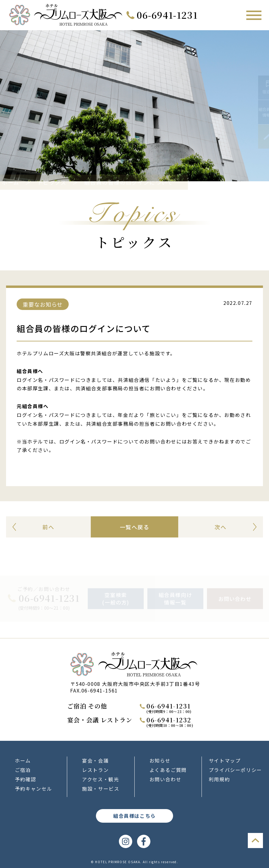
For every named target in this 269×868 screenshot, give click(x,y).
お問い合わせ (166, 779)
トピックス (65, 182)
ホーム (24, 182)
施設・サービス (101, 789)
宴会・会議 (95, 760)
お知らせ (160, 760)
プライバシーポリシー (235, 770)
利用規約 (219, 779)
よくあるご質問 (168, 770)
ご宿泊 (23, 770)
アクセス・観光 (100, 779)
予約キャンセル (33, 789)
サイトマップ (225, 760)
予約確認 (25, 779)
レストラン (95, 770)
